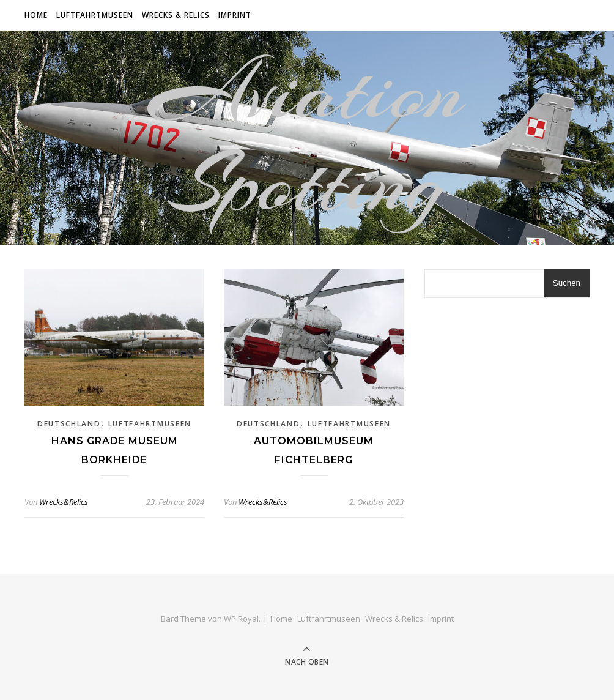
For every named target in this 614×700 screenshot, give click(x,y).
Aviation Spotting (307, 138)
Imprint (235, 15)
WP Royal (241, 619)
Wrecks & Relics (176, 15)
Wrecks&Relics (64, 502)
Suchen (567, 283)
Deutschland (69, 424)
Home (36, 15)
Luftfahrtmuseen (95, 15)
